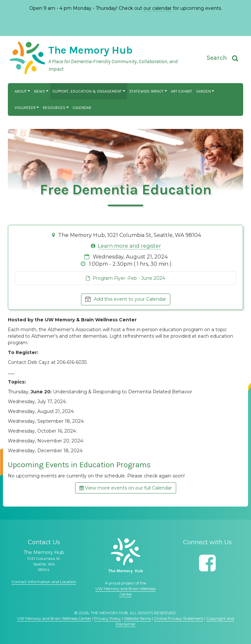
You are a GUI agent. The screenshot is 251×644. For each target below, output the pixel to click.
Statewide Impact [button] (148, 91)
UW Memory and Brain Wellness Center (54, 618)
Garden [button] (205, 91)
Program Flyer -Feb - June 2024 (125, 278)
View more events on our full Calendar (126, 488)
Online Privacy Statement (179, 618)
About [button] (22, 91)
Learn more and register (129, 246)
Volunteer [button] (27, 108)
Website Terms (137, 618)
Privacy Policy (108, 618)
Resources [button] (56, 108)
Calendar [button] (82, 108)
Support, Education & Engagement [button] (89, 91)
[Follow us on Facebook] (207, 563)
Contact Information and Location (44, 582)
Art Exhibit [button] (182, 91)
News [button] (41, 91)
